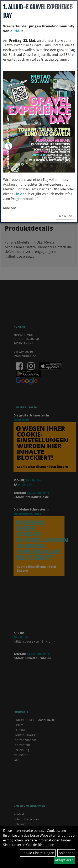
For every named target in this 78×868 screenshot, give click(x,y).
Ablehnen (66, 853)
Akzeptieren (64, 860)
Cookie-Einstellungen (38, 853)
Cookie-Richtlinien (40, 845)
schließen (65, 216)
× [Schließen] (71, 6)
